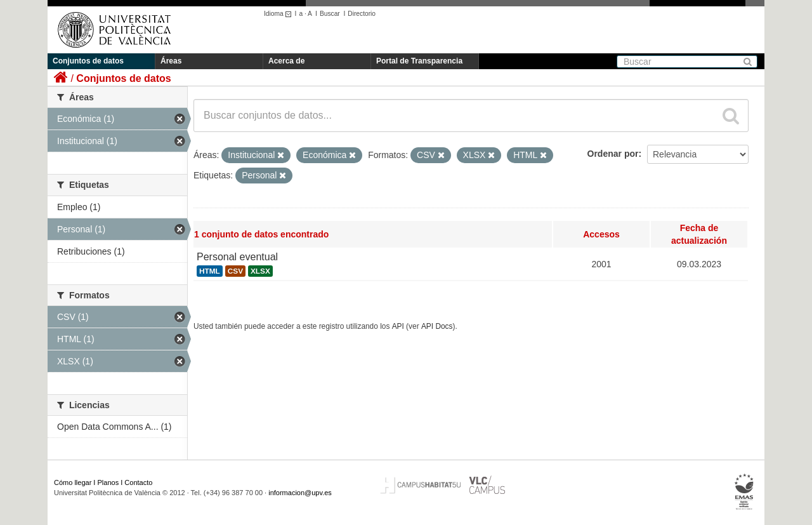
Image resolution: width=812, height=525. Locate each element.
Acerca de (286, 61)
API (398, 326)
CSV (235, 271)
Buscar (330, 14)
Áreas (171, 61)
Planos (108, 482)
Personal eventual (237, 257)
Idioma (279, 14)
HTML (210, 271)
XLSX (260, 271)
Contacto (138, 482)
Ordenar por (613, 154)
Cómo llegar (73, 482)
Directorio (362, 14)
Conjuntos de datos (88, 61)
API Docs (437, 326)
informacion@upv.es (300, 493)
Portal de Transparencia (419, 61)
